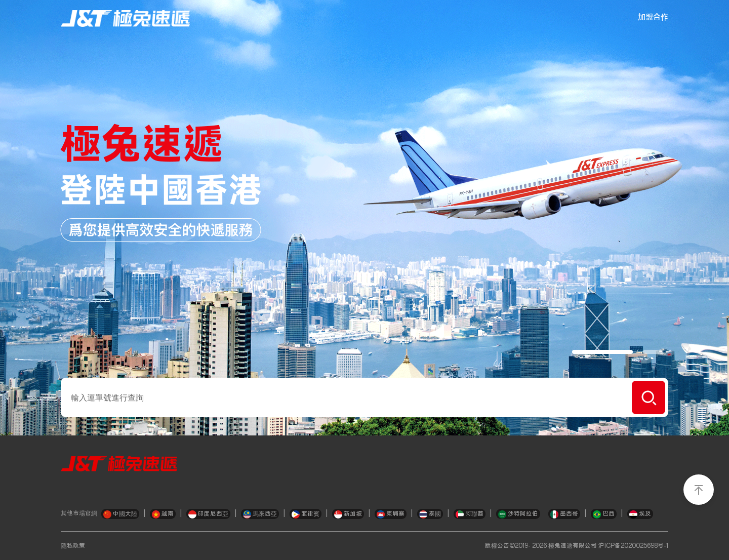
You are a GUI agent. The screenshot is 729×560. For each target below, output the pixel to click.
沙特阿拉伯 (518, 514)
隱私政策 (73, 546)
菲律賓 (306, 514)
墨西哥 (564, 514)
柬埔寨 (391, 514)
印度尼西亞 (208, 514)
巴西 (604, 514)
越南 (163, 514)
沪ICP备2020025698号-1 (633, 546)
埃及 (640, 514)
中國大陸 (120, 514)
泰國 (430, 514)
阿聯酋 (470, 514)
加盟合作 (653, 17)
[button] (602, 352)
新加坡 (348, 514)
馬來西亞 (260, 514)
